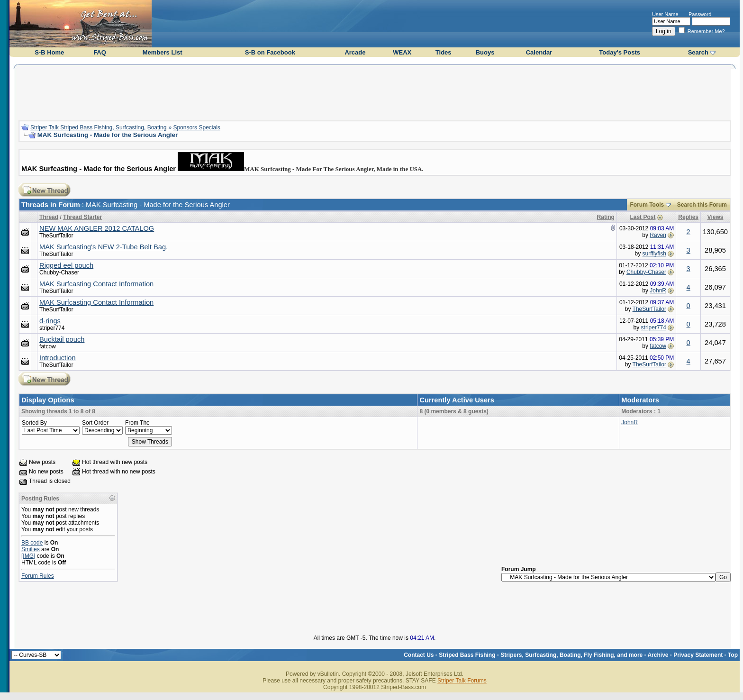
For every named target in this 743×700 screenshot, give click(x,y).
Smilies (31, 549)
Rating (606, 217)
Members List (163, 52)
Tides (444, 52)
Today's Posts (620, 52)
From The (137, 423)
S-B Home (49, 52)
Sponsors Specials (196, 127)
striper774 (52, 328)
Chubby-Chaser (59, 273)
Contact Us (419, 655)
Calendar (539, 52)
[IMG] (28, 556)
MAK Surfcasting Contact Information (96, 284)
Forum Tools (647, 205)
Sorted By (34, 423)
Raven (658, 235)
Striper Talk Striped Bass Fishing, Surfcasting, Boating (98, 127)
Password (700, 14)
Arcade (355, 52)
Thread (49, 217)
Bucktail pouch (62, 339)
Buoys (485, 52)
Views (716, 217)
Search (698, 52)
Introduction (58, 358)
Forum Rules (38, 576)
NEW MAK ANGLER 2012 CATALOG (97, 228)
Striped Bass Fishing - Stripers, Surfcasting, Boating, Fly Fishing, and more (541, 655)
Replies (688, 217)
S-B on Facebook (270, 52)
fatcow (48, 346)
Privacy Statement (698, 655)
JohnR (658, 291)
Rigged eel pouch (66, 265)
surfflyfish (654, 254)
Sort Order (95, 423)
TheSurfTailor (56, 236)
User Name (665, 14)
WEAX (402, 52)
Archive (658, 655)
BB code (32, 543)
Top (733, 655)
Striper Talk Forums (462, 681)
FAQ (100, 52)
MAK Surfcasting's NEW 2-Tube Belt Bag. (104, 247)
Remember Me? (702, 31)
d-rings (50, 321)
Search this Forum (702, 205)
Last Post (643, 217)
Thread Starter (82, 217)
